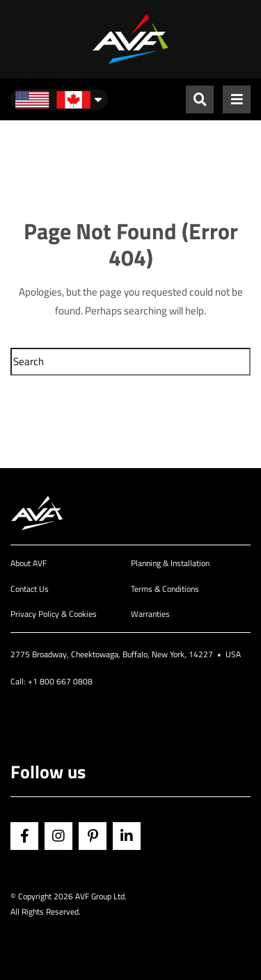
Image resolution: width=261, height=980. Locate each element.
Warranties (150, 614)
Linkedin (127, 836)
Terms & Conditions (165, 589)
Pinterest (93, 836)
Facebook (24, 836)
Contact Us (30, 589)
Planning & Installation (170, 563)
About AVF (29, 563)
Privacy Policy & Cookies (54, 614)
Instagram (58, 836)
